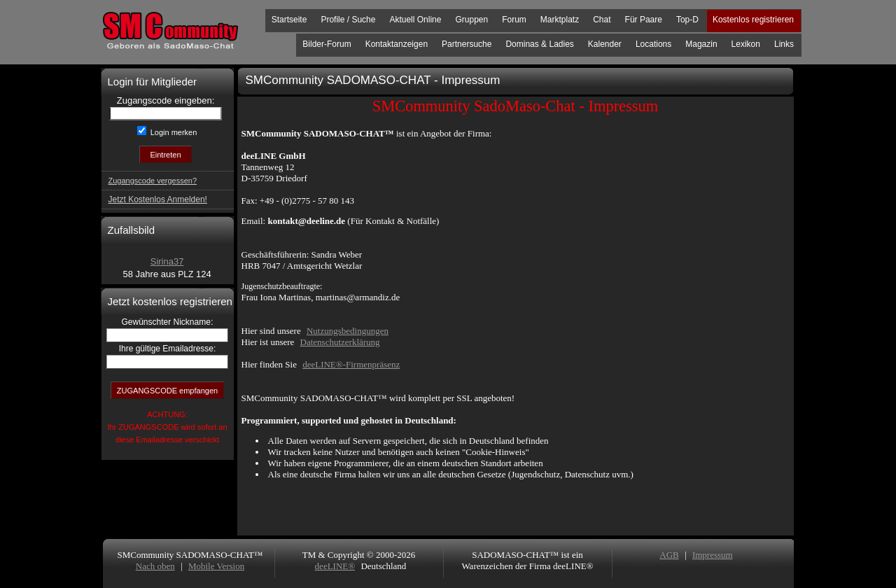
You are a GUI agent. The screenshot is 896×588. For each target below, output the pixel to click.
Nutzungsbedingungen (348, 331)
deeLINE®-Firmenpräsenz (351, 364)
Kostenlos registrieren (753, 20)
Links (784, 44)
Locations (653, 44)
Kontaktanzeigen (397, 44)
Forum (514, 20)
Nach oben (155, 566)
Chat (602, 20)
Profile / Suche (348, 20)
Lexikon (746, 44)
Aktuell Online (415, 20)
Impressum (713, 555)
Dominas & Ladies (539, 44)
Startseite (289, 20)
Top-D (687, 20)
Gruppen (471, 20)
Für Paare (644, 20)
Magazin (701, 44)
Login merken (173, 132)
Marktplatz (560, 20)
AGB (669, 555)
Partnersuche (467, 44)
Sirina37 (167, 261)
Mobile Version (216, 566)
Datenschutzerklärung (340, 342)
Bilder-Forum (327, 44)
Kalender (605, 44)
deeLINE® (335, 566)
